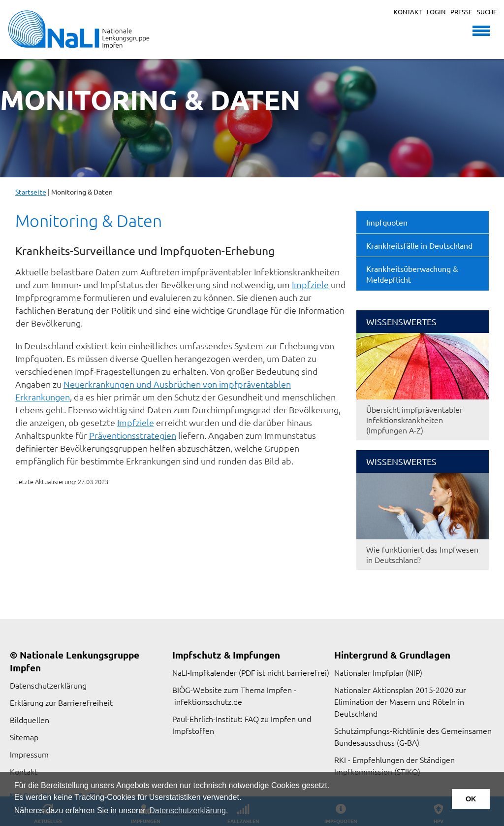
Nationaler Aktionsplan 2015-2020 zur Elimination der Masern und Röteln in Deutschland (400, 701)
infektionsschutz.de (208, 701)
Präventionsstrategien (133, 435)
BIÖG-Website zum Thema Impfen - (234, 690)
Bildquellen (30, 720)
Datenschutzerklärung (48, 685)
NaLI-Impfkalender (205, 672)
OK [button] (471, 799)
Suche (487, 12)
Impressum (29, 754)
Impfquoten (387, 222)
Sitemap (24, 737)
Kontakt (408, 12)
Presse (461, 12)
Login (436, 12)
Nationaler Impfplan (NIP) (378, 672)
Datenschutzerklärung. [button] (189, 810)
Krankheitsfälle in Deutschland (419, 245)
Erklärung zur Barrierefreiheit (61, 702)
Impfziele (310, 284)
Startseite (31, 192)
